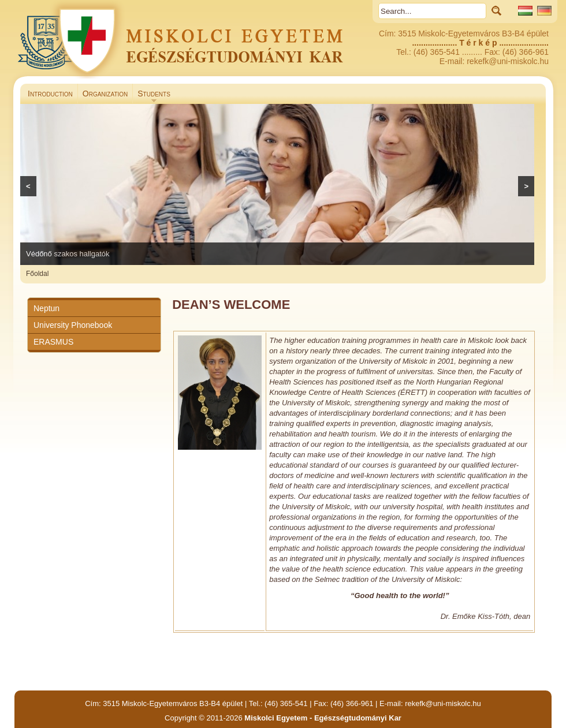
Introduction (50, 94)
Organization (105, 94)
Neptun (46, 308)
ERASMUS (53, 342)
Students (151, 96)
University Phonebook (73, 325)
